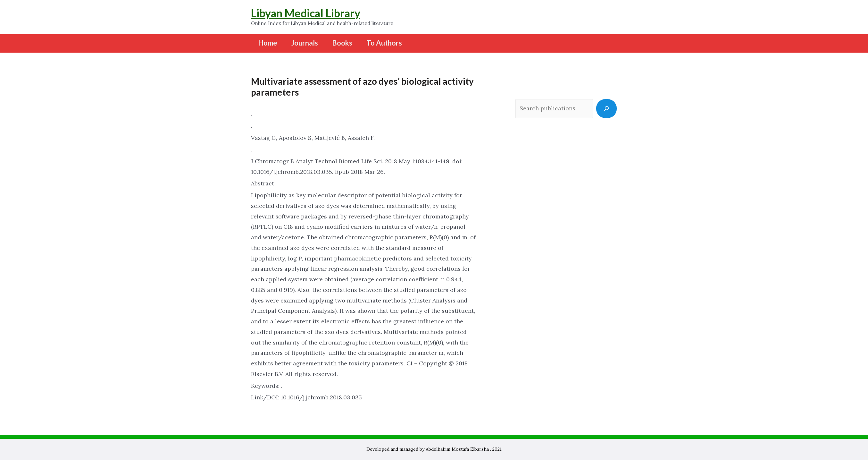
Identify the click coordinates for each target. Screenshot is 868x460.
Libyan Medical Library (306, 13)
